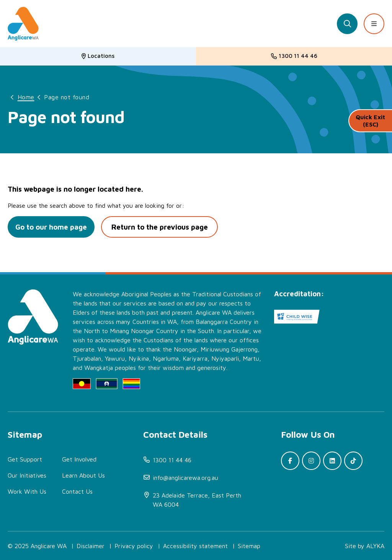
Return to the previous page (163, 227)
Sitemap (249, 546)
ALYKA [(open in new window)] (375, 546)
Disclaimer (91, 546)
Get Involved (79, 459)
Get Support (25, 459)
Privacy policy (134, 546)
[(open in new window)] (199, 500)
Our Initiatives (27, 475)
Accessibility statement (195, 546)
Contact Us (77, 491)
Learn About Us (83, 475)
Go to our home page (52, 227)
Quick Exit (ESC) (371, 122)
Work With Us (27, 491)
